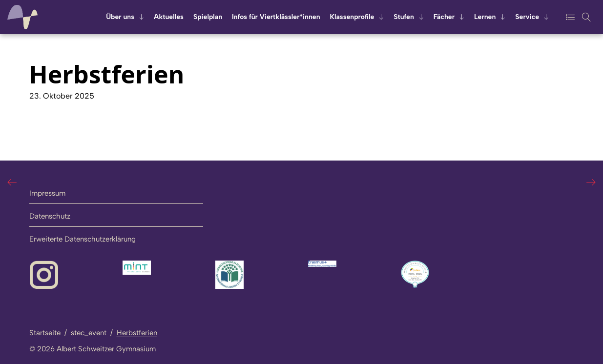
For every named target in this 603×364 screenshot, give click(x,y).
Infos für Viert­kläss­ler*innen (276, 17)
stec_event (89, 333)
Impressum (47, 193)
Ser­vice (527, 17)
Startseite (45, 333)
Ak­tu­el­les (169, 17)
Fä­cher (444, 17)
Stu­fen (404, 17)
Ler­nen (485, 17)
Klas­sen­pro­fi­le (352, 17)
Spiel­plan (208, 17)
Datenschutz (50, 216)
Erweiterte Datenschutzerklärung (83, 239)
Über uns (120, 17)
